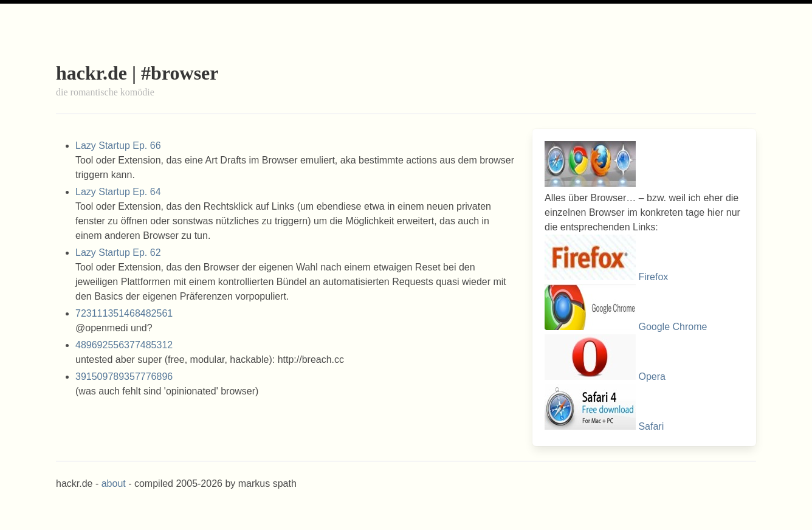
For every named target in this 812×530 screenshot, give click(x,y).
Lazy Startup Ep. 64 (118, 192)
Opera (652, 377)
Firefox (653, 277)
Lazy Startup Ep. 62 (118, 253)
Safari (651, 426)
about (114, 484)
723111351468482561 (124, 313)
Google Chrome (673, 327)
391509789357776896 (124, 377)
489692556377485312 (124, 345)
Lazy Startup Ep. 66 (118, 146)
